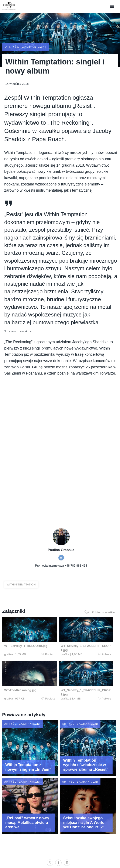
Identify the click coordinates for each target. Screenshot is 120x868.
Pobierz (29, 656)
